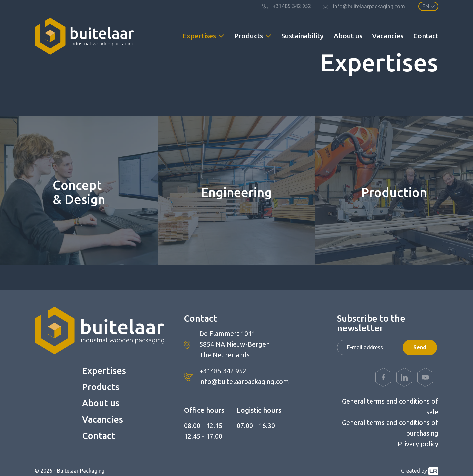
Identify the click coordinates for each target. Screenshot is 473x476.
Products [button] (249, 36)
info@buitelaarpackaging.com (244, 381)
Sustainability (303, 36)
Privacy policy (418, 444)
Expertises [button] (199, 36)
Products (101, 387)
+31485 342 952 (223, 371)
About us (348, 36)
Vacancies (388, 36)
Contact (426, 36)
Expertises (104, 371)
